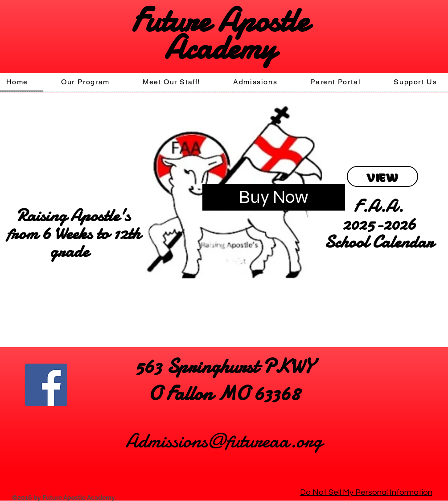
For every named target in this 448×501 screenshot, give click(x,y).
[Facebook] (46, 385)
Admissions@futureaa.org (224, 441)
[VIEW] (382, 176)
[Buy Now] (274, 197)
